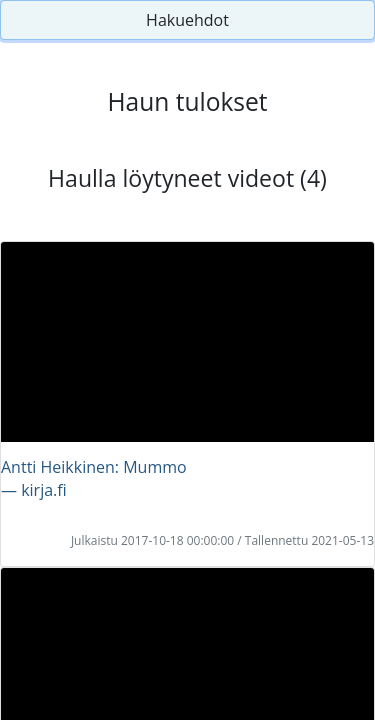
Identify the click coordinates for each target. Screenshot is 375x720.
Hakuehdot (187, 20)
